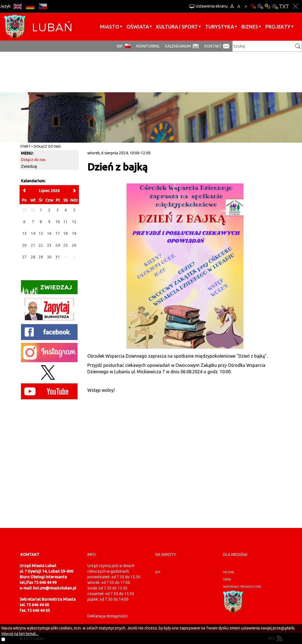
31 (58, 257)
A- (246, 6)
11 (65, 222)
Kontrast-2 (275, 6)
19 (74, 233)
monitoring (148, 46)
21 (33, 245)
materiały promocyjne (242, 587)
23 (49, 245)
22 (41, 245)
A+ (232, 6)
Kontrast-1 (268, 6)
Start (25, 146)
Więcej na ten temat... (20, 634)
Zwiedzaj (29, 166)
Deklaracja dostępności (107, 616)
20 (24, 245)
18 (65, 233)
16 (49, 233)
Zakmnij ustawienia (296, 6)
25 (65, 245)
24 (58, 245)
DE (30, 6)
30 (49, 257)
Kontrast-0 (260, 6)
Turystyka (220, 27)
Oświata (138, 27)
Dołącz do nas (47, 146)
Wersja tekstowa (284, 6)
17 (58, 233)
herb (227, 579)
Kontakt (213, 46)
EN (17, 6)
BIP (120, 46)
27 (24, 257)
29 (41, 257)
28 (33, 257)
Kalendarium (178, 46)
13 (24, 233)
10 (58, 222)
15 (41, 233)
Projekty (278, 27)
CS (43, 6)
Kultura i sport (177, 27)
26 (74, 245)
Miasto (110, 27)
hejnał (229, 572)
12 (74, 222)
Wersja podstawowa (253, 6)
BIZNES (250, 27)
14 (33, 233)
